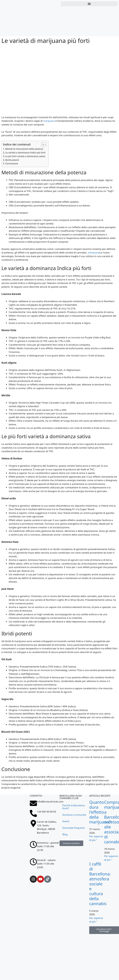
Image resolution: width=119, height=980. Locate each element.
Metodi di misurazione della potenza (24, 149)
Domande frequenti (74, 828)
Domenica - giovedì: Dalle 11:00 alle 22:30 (48, 846)
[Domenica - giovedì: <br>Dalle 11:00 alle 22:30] (33, 844)
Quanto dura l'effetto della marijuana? (100, 812)
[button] (89, 4)
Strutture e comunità (74, 815)
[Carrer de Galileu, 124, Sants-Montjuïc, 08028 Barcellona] (15, 838)
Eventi (66, 821)
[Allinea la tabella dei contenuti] (42, 145)
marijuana (49, 121)
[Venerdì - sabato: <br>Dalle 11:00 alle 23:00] (33, 862)
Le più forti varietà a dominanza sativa (25, 156)
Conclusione (12, 163)
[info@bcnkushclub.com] (33, 803)
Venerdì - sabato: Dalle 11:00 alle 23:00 (46, 864)
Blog (65, 834)
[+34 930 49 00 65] (33, 813)
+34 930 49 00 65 (46, 812)
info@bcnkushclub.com (50, 802)
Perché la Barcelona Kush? (74, 807)
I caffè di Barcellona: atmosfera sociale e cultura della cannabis (100, 884)
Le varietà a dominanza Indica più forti (25, 153)
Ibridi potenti (12, 160)
